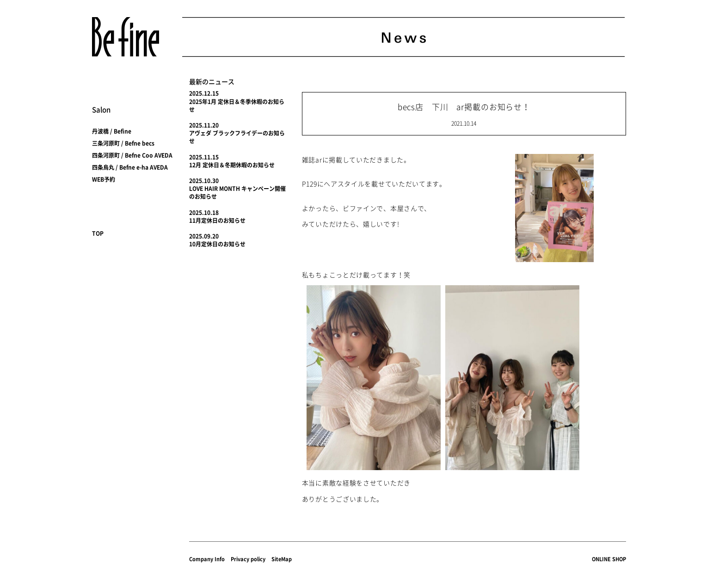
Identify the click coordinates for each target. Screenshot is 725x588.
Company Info (207, 559)
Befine (126, 37)
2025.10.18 (204, 213)
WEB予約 (104, 179)
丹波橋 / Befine (112, 131)
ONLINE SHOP (609, 559)
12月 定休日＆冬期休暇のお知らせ (232, 165)
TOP (98, 233)
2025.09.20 (204, 236)
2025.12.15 (204, 93)
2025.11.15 (204, 157)
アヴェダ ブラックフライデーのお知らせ (237, 137)
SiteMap (282, 559)
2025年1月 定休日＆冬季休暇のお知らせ (237, 106)
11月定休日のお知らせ (217, 220)
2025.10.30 (204, 181)
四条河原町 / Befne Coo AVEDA (132, 155)
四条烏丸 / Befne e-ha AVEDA (130, 167)
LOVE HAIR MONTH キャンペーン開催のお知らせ (237, 193)
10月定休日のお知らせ (217, 244)
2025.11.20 (204, 125)
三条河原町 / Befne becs (123, 143)
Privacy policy (248, 559)
